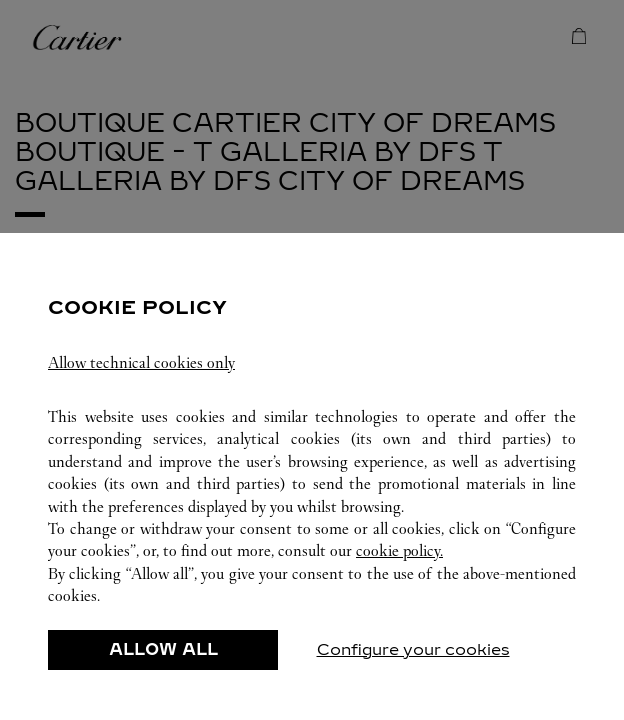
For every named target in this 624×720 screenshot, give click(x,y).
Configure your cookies (413, 649)
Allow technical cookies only (141, 362)
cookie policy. (399, 550)
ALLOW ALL (163, 649)
